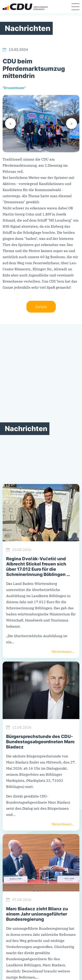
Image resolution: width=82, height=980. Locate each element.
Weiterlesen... (63, 652)
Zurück (41, 307)
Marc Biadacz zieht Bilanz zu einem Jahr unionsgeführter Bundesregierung (37, 914)
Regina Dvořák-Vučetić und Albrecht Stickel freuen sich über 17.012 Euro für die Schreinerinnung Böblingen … (38, 567)
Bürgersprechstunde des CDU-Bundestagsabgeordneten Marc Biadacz (40, 742)
